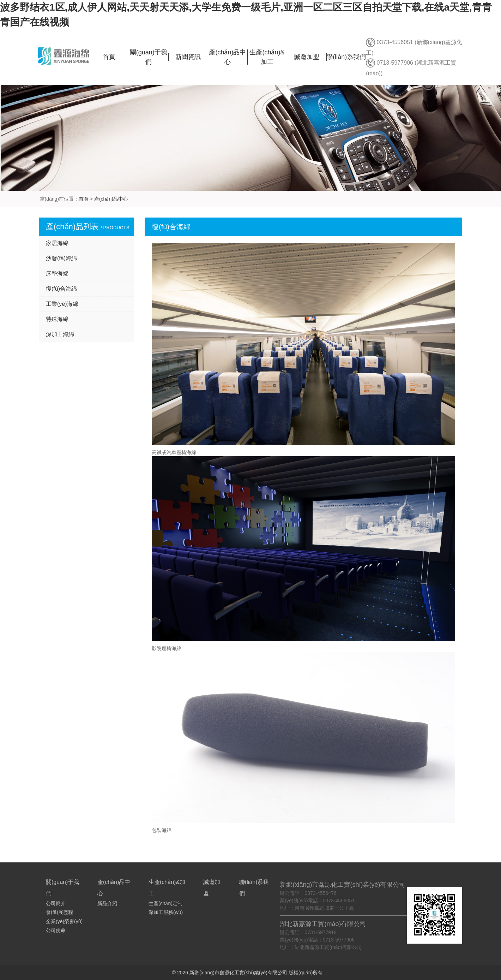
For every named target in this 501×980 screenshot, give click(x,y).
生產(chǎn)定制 (165, 903)
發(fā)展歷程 (59, 912)
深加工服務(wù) (166, 912)
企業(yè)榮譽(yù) (64, 921)
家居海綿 (57, 243)
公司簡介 (56, 903)
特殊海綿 (57, 319)
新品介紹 (107, 903)
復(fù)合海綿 (61, 289)
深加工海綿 (60, 334)
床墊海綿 (57, 274)
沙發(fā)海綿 (61, 258)
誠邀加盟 (307, 57)
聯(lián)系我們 (346, 57)
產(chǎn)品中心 (111, 199)
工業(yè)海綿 (62, 304)
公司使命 (56, 930)
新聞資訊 (188, 57)
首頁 (109, 57)
